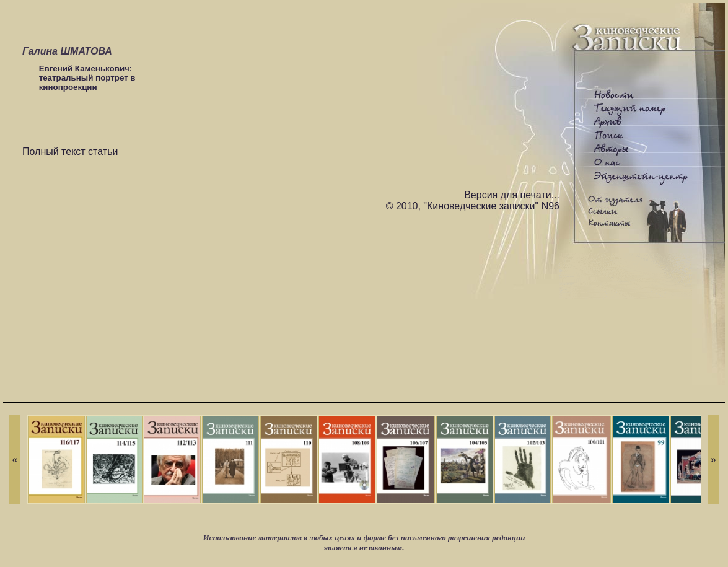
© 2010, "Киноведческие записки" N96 (473, 206)
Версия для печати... (512, 195)
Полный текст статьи (70, 152)
